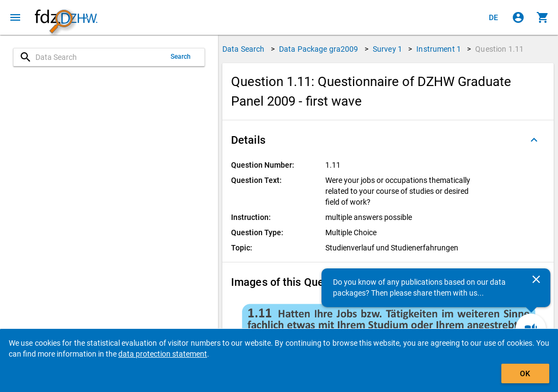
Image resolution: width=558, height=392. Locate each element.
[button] (388, 140)
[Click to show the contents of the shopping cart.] (543, 17)
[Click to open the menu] (15, 17)
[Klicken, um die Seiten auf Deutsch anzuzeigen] (494, 17)
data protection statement (163, 354)
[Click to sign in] (518, 17)
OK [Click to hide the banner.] (525, 373)
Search (181, 57)
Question (499, 49)
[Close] (536, 279)
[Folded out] (534, 140)
